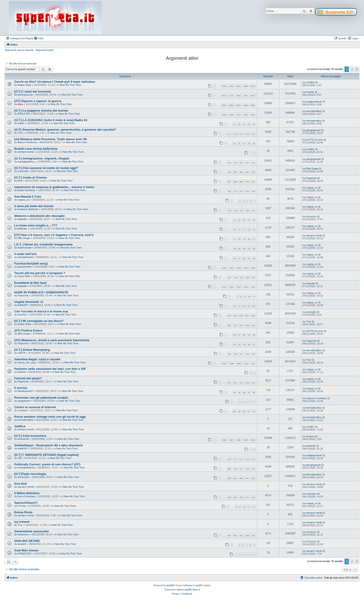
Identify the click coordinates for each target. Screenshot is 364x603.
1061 (238, 115)
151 (235, 191)
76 (239, 230)
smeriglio (311, 312)
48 (254, 392)
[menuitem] (39, 38)
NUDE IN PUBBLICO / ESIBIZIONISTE (41, 292)
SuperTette (24, 276)
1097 (224, 363)
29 (254, 144)
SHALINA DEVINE (27, 541)
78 (249, 230)
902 (253, 478)
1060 (231, 115)
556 (229, 325)
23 (244, 124)
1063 (253, 115)
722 (253, 163)
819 (235, 316)
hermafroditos (314, 111)
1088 (238, 440)
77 (244, 230)
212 (241, 459)
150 (229, 191)
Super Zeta (24, 85)
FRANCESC (25, 553)
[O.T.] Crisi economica (30, 436)
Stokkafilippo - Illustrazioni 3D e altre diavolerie (49, 445)
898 (229, 478)
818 (229, 316)
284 (247, 535)
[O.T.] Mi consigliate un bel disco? (39, 321)
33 (234, 344)
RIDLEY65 (24, 114)
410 (235, 469)
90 (244, 411)
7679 (231, 96)
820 (241, 316)
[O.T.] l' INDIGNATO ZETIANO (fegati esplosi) (46, 455)
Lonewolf (23, 171)
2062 (231, 105)
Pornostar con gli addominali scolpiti (41, 398)
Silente (22, 372)
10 (249, 297)
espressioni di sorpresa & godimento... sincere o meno (54, 187)
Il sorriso (21, 388)
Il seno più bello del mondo (34, 206)
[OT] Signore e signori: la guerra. (38, 101)
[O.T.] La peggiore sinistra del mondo (41, 111)
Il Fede (22, 506)
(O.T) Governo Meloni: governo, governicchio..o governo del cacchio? (65, 130)
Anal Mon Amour (26, 550)
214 (253, 459)
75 (234, 230)
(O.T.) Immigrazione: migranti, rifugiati (42, 158)
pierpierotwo (25, 267)
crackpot (23, 410)
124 (235, 210)
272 (253, 497)
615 (241, 134)
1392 (224, 268)
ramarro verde (26, 152)
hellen (21, 123)
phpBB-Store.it (192, 590)
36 (244, 249)
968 (235, 182)
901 (247, 478)
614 (235, 134)
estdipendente (314, 102)
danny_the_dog (26, 362)
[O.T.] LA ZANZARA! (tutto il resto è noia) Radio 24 (51, 120)
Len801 (310, 82)
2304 (231, 86)
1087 (231, 440)
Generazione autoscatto (32, 531)
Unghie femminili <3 (29, 302)
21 (234, 124)
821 (247, 316)
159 (229, 354)
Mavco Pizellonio (27, 142)
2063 (238, 105)
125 (241, 210)
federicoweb (24, 248)
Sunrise (22, 315)
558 (241, 325)
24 (249, 124)
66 (254, 306)
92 (254, 411)
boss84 (22, 544)
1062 (245, 115)
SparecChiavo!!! (26, 503)
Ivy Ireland (22, 522)
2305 (238, 86)
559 (247, 325)
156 (247, 277)
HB (19, 458)
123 (229, 210)
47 (249, 392)
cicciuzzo (311, 216)
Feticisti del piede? (28, 378)
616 (247, 134)
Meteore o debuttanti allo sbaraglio (39, 216)
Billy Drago (312, 169)
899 (235, 478)
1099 (238, 363)
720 (241, 163)
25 (254, 124)
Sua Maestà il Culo (28, 197)
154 (253, 191)
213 (247, 459)
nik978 (21, 353)
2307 (253, 86)
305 (235, 172)
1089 (245, 440)
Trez (20, 133)
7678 (224, 96)
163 (253, 354)
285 (253, 535)
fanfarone (23, 534)
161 (241, 354)
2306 (245, 86)
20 (249, 239)
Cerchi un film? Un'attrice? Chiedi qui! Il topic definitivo (55, 82)
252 (235, 383)
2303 (224, 86)
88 (234, 411)
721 (247, 163)
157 (253, 277)
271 (247, 497)
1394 (238, 268)
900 (241, 478)
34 (234, 249)
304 (229, 172)
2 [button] (352, 69)
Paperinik (311, 178)
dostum (310, 436)
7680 (238, 96)
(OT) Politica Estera (28, 330)
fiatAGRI (23, 305)
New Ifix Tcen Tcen (70, 85)
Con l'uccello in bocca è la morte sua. (41, 311)
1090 (253, 440)
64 (244, 306)
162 (247, 354)
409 (229, 469)
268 (229, 497)
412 (247, 469)
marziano (311, 494)
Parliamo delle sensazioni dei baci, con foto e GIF (50, 369)
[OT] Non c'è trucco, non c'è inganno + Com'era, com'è (54, 235)
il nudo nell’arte (25, 254)
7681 (245, 96)
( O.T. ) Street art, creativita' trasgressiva (43, 244)
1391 (224, 287)
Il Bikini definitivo (27, 493)
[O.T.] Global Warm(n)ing (32, 350)
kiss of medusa (26, 496)
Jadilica (20, 426)
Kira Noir (21, 484)
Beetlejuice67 (25, 391)
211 (235, 459)
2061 (224, 105)
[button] (357, 69)
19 (244, 239)
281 (229, 535)
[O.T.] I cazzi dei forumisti (32, 91)
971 (253, 182)
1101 (253, 363)
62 (234, 306)
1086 (224, 440)
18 (239, 239)
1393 (231, 268)
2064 (245, 105)
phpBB (170, 585)
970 (247, 182)
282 (235, 535)
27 (244, 144)
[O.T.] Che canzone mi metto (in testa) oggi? (46, 168)
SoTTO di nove (315, 140)
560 (253, 325)
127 (253, 210)
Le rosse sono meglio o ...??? (36, 225)
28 (249, 144)
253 (241, 383)
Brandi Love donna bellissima (36, 149)
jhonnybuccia (25, 95)
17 (234, 239)
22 (239, 124)
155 (241, 277)
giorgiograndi (313, 130)
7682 (253, 96)
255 (253, 383)
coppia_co (312, 188)
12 (254, 507)
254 (247, 383)
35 (239, 249)
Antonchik (23, 439)
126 (247, 210)
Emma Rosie (23, 512)
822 (253, 316)
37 (249, 249)
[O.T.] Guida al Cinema (30, 177)
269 (235, 497)
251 (229, 383)
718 (229, 163)
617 (253, 134)
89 (239, 411)
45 (239, 392)
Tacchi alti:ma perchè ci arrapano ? (40, 273)
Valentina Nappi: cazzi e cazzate (37, 359)
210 (229, 459)
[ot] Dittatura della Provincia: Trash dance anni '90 (50, 139)
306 (241, 172)
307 (247, 172)
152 (241, 191)
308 (253, 172)
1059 (224, 115)
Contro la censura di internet (35, 407)
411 (241, 469)
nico (20, 104)
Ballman (22, 229)
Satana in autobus (316, 398)
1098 (231, 363)
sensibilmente (25, 257)
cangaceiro (24, 401)
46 (244, 392)
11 (254, 297)
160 (235, 354)
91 (249, 411)
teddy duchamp (26, 190)
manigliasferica (26, 162)
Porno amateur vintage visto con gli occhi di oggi (50, 417)
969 (241, 182)
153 (247, 191)
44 (234, 392)
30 (254, 258)
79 (254, 230)
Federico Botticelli (28, 209)
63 (239, 306)
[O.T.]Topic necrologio (30, 474)
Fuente (310, 92)
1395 (245, 268)
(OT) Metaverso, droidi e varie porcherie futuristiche (52, 340)
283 (241, 535)
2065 (253, 105)
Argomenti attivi (45, 50)
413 (253, 469)
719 (235, 163)
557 (235, 325)
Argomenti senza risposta (19, 50)
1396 (253, 268)
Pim (20, 181)
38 (254, 249)
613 (229, 134)
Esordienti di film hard (30, 283)
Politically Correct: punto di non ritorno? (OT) (47, 464)
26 (239, 144)
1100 (245, 363)
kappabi (22, 219)
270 (241, 497)
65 (249, 306)
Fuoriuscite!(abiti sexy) (31, 263)
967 (229, 182)
